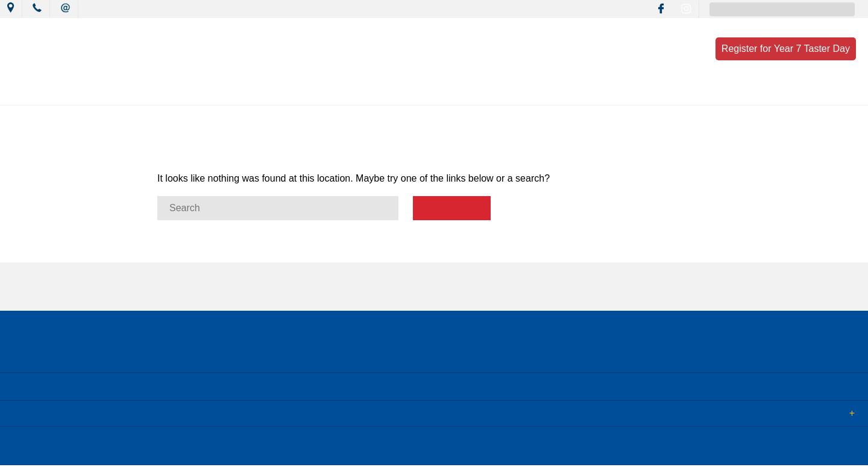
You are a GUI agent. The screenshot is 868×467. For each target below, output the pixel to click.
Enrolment (635, 92)
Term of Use (207, 448)
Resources (563, 92)
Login (254, 448)
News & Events (255, 92)
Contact (702, 92)
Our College (173, 92)
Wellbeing (492, 92)
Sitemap (156, 448)
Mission (331, 92)
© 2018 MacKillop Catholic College (68, 448)
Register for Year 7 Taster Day (786, 49)
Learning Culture (410, 92)
